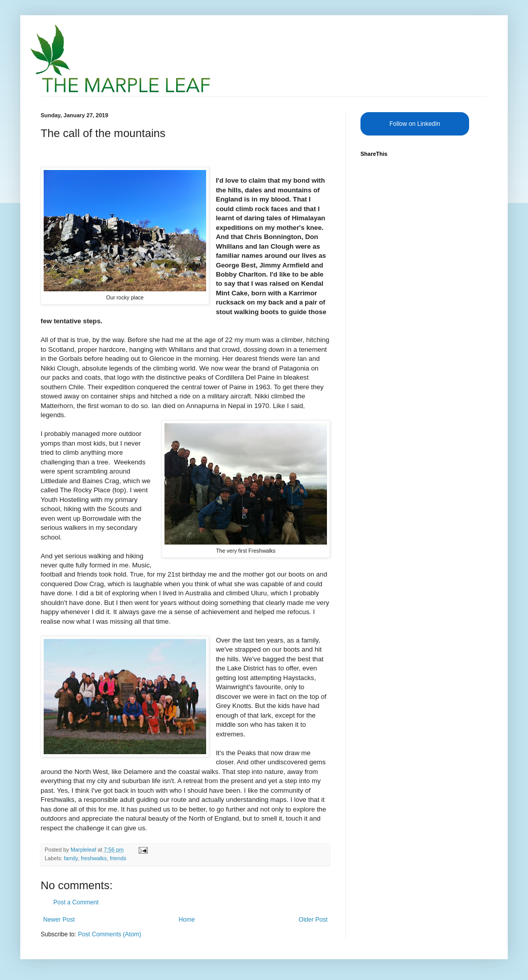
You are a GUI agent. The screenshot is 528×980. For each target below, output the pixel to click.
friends (118, 858)
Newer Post (59, 920)
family (71, 858)
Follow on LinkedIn (415, 124)
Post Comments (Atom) (109, 934)
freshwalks (94, 858)
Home (187, 920)
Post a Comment (76, 902)
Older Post (313, 920)
